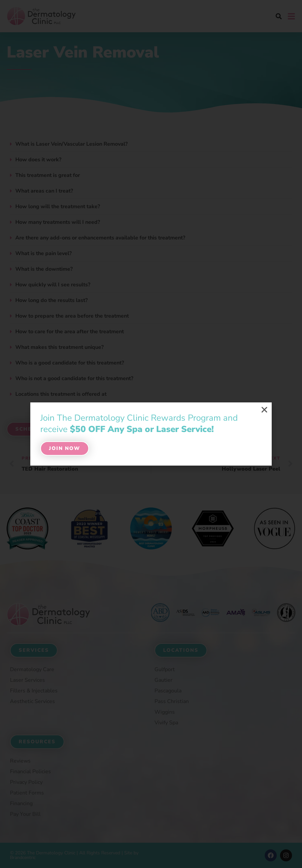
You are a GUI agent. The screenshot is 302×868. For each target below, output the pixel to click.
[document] (151, 434)
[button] (264, 410)
